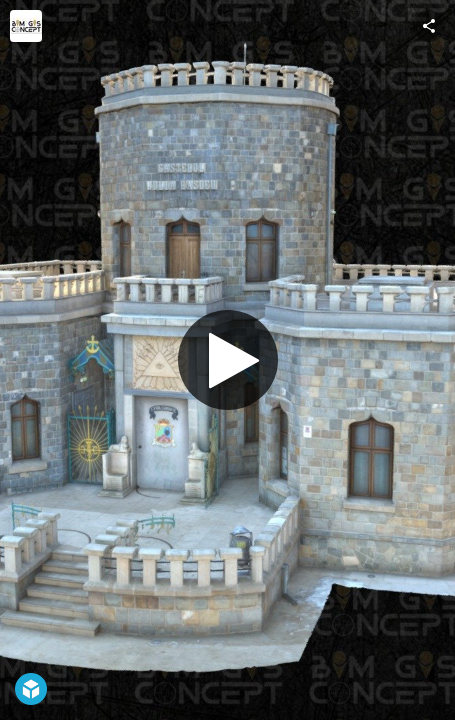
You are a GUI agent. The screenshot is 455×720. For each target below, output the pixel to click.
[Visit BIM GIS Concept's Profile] (26, 26)
